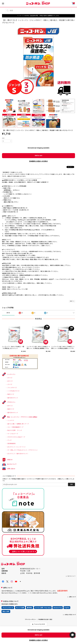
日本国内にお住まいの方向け (38, 161)
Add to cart (38, 156)
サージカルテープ (13, 434)
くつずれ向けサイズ (13, 391)
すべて (8, 313)
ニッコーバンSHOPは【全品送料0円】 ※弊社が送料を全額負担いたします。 (38, 16)
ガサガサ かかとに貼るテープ (16, 437)
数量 (3, 138)
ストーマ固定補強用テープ (15, 427)
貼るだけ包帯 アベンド (15, 430)
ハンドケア (11, 421)
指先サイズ (11, 394)
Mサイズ (10, 381)
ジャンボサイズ (12, 388)
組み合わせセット (13, 398)
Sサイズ (10, 378)
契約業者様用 (11, 444)
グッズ (9, 440)
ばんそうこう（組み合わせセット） (18, 454)
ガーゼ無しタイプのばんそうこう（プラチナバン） (23, 450)
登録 (71, 484)
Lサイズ (10, 384)
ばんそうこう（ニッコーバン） (17, 447)
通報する (72, 301)
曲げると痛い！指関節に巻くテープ (18, 424)
